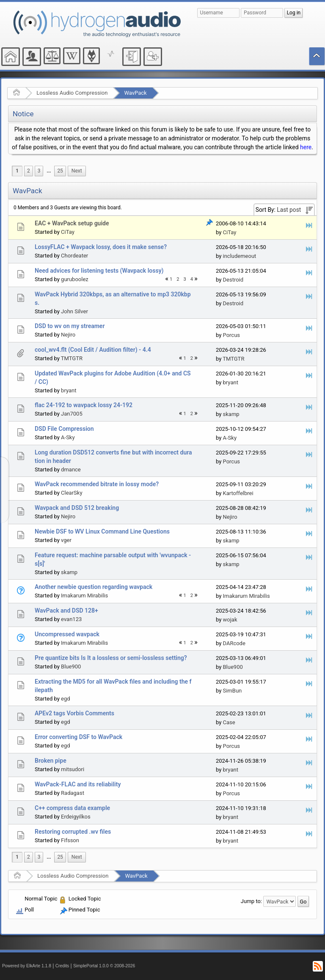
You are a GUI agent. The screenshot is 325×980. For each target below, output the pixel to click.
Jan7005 (72, 414)
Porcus (232, 335)
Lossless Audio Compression (72, 93)
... (49, 171)
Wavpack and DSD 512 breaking (77, 508)
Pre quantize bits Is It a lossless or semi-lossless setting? (111, 658)
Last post (289, 210)
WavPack (135, 93)
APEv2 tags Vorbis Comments (74, 713)
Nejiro (68, 335)
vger (66, 540)
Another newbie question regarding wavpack (94, 587)
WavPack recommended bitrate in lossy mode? (97, 484)
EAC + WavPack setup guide (72, 223)
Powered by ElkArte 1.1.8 (27, 966)
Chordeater (74, 256)
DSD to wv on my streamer (70, 326)
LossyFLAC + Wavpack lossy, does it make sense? (101, 247)
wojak (230, 620)
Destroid (233, 280)
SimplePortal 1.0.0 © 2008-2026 (104, 966)
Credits (62, 966)
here (306, 147)
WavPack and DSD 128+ (66, 610)
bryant (69, 390)
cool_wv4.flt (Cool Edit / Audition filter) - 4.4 (93, 350)
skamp (231, 414)
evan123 (71, 619)
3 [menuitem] (39, 171)
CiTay (68, 232)
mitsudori (73, 769)
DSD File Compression (64, 429)
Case (229, 722)
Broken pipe (51, 761)
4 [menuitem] (192, 279)
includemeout (240, 256)
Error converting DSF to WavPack (78, 737)
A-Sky (68, 437)
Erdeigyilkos (76, 817)
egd (66, 699)
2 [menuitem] (29, 171)
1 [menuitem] (17, 171)
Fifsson (70, 840)
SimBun (233, 691)
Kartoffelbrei (238, 493)
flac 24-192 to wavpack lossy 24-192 (84, 405)
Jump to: (251, 901)
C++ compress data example (72, 808)
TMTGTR (72, 358)
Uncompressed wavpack (67, 634)
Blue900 (71, 667)
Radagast (73, 793)
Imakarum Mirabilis (84, 595)
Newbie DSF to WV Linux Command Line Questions (102, 531)
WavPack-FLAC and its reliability (78, 784)
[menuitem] (49, 171)
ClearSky (72, 493)
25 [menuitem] (60, 171)
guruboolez (75, 279)
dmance (71, 469)
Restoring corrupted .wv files (73, 832)
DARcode (234, 643)
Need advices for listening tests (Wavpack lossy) (99, 271)
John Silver (74, 311)
